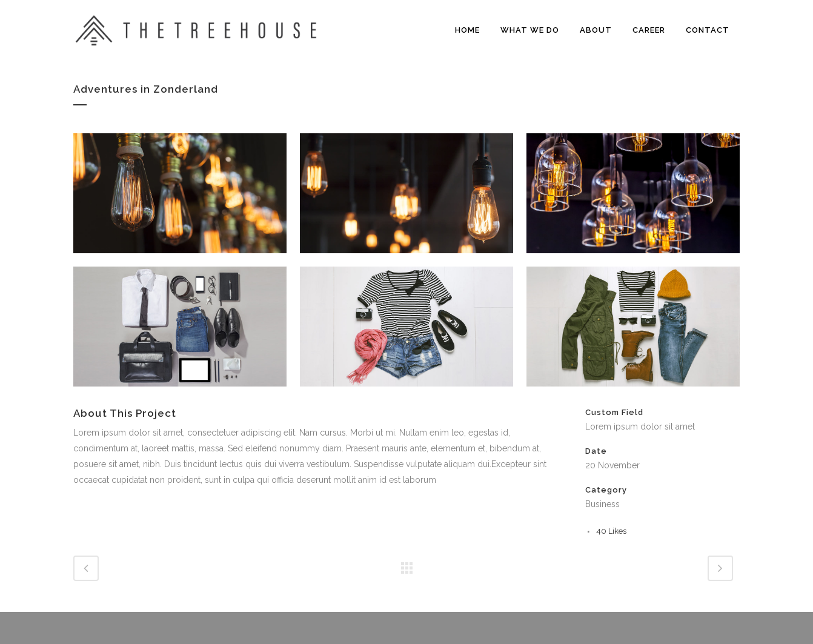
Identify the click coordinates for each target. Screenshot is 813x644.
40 (611, 531)
